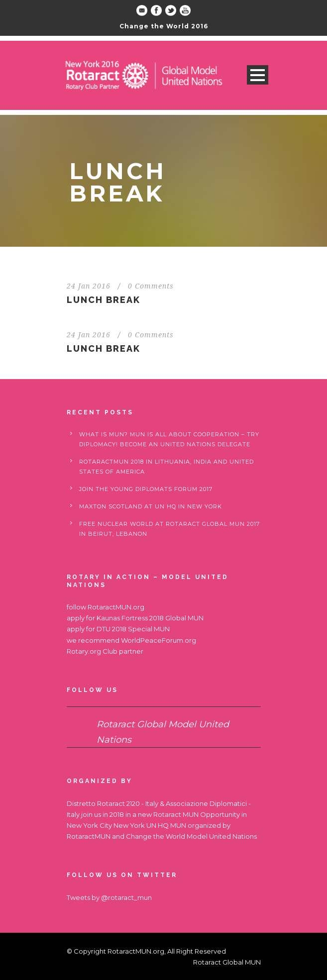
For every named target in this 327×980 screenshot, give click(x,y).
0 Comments (151, 286)
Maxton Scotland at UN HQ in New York (151, 506)
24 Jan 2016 (89, 286)
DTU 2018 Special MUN (133, 629)
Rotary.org (84, 651)
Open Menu (258, 75)
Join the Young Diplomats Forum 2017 (146, 489)
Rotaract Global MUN (227, 962)
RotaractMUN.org (116, 607)
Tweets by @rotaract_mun (109, 897)
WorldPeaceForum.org (159, 640)
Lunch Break (104, 300)
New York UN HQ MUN (150, 825)
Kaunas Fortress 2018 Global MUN (150, 618)
